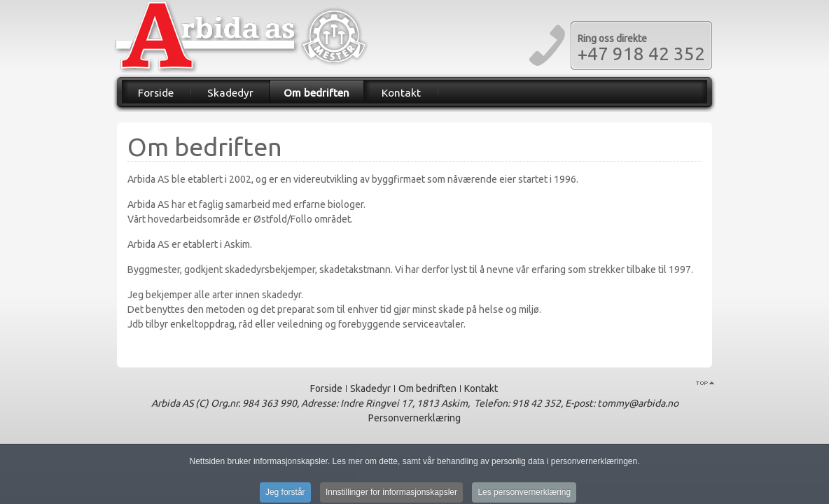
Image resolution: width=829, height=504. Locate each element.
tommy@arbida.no (638, 403)
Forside (156, 93)
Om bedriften (316, 93)
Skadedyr (230, 93)
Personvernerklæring (415, 418)
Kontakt (401, 93)
